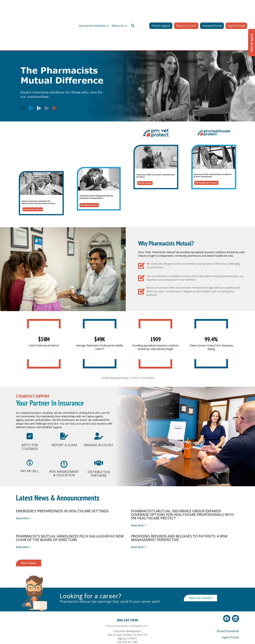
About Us (118, 10)
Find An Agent (161, 10)
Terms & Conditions (143, 609)
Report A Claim (186, 10)
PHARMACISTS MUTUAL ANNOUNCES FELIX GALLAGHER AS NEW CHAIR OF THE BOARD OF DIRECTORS (70, 482)
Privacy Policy (109, 609)
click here (220, 626)
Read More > (23, 462)
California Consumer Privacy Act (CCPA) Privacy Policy (128, 615)
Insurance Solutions (92, 10)
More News (29, 507)
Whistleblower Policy (125, 609)
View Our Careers (200, 542)
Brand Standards (228, 575)
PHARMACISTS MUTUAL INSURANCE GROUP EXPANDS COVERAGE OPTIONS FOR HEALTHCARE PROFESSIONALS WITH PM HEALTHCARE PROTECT (182, 458)
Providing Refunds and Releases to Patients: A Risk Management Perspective (179, 482)
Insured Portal (212, 10)
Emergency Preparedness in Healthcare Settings (62, 455)
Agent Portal (236, 10)
